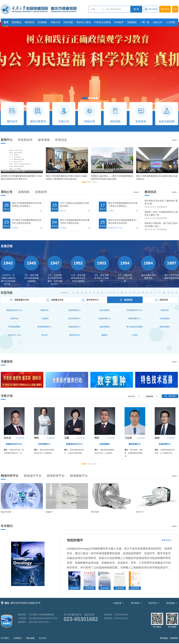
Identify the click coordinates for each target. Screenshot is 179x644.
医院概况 (17, 22)
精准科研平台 (56, 476)
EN (175, 9)
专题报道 (7, 361)
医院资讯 (30, 22)
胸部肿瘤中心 (135, 444)
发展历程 (7, 246)
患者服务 (42, 22)
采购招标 (24, 192)
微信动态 (150, 192)
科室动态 (61, 140)
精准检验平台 (79, 476)
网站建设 (164, 638)
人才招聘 (171, 22)
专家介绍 (55, 22)
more (175, 140)
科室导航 (68, 22)
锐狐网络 (174, 638)
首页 (6, 22)
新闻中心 (7, 140)
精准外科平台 (10, 476)
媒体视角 (44, 140)
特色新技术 (25, 140)
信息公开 (158, 22)
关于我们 (5, 638)
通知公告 (7, 192)
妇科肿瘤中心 (44, 444)
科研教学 (119, 22)
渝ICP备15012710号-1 (39, 622)
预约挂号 (165, 9)
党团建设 (132, 22)
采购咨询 (41, 192)
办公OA (42, 638)
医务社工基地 (84, 22)
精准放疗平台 (33, 476)
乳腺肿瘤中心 (165, 444)
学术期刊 (7, 526)
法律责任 (18, 638)
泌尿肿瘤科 (105, 444)
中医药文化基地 (102, 22)
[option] (22, 165)
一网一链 (145, 22)
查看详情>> (167, 540)
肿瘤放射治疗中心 (14, 444)
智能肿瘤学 (75, 540)
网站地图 (30, 638)
